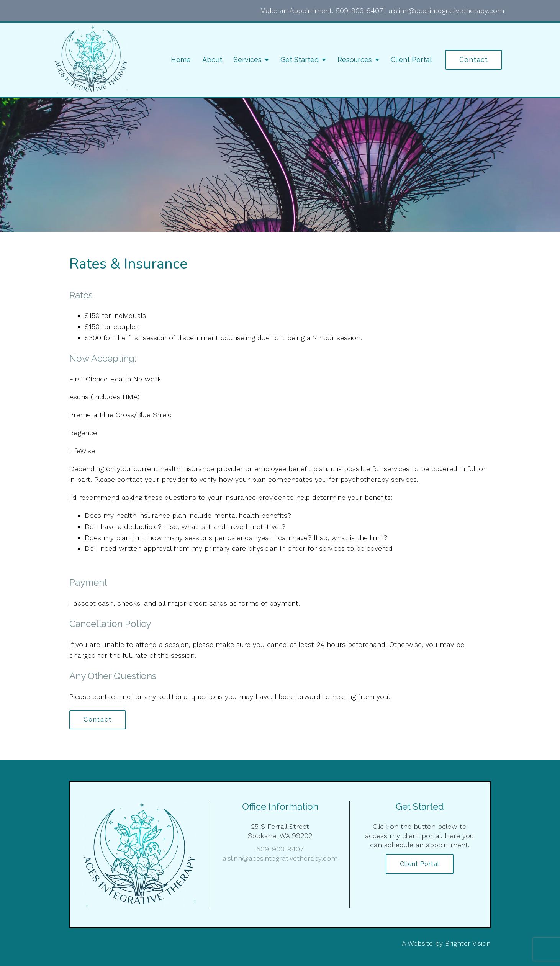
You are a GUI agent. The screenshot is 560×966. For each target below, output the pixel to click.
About (212, 60)
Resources (355, 60)
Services (248, 60)
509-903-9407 (359, 11)
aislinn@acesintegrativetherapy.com (446, 11)
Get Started (300, 60)
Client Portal (411, 60)
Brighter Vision (468, 943)
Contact (474, 60)
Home (181, 60)
